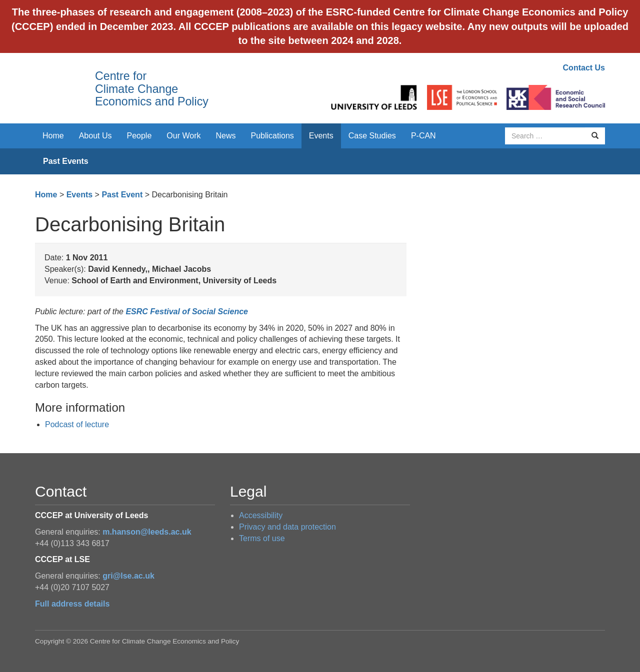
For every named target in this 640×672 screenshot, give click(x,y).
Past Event (122, 195)
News (225, 136)
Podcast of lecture (77, 424)
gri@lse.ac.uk (128, 576)
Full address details (72, 604)
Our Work (183, 136)
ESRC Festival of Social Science (187, 312)
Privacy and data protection (287, 527)
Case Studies (372, 136)
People (139, 136)
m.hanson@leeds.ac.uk (147, 532)
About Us (95, 136)
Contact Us (584, 68)
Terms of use (262, 538)
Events (321, 136)
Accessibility (261, 515)
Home (53, 136)
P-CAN (423, 136)
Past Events (66, 161)
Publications (272, 136)
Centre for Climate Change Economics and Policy (152, 89)
